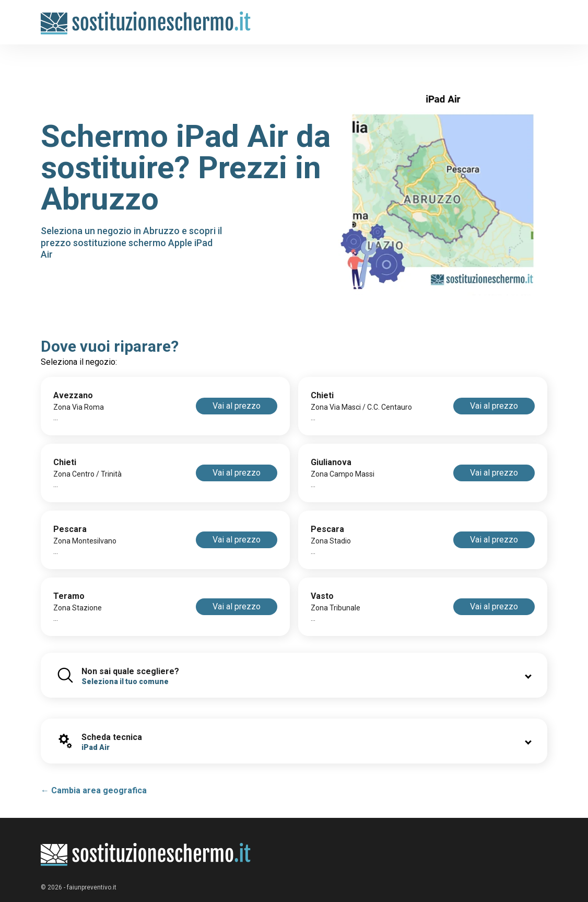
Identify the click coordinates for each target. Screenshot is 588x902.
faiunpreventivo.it (92, 887)
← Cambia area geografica (94, 790)
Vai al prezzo (237, 406)
